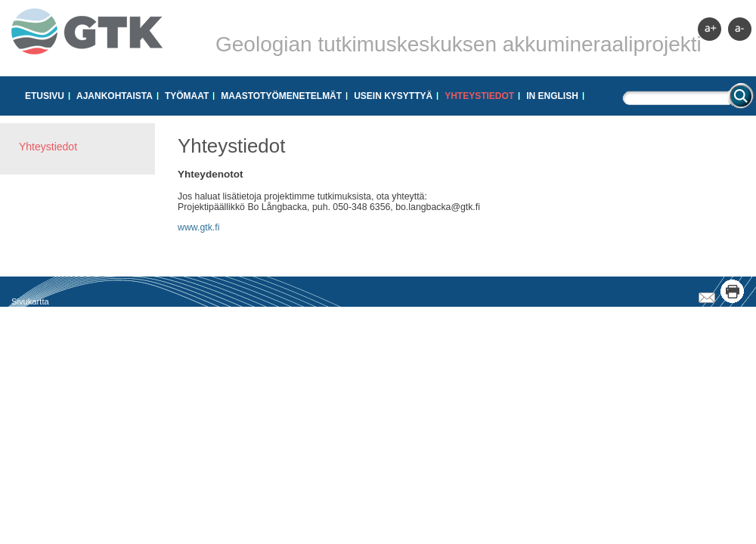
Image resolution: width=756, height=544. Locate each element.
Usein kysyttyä (393, 96)
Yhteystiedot (479, 96)
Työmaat (187, 96)
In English (552, 96)
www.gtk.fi (198, 227)
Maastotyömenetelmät (281, 96)
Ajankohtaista (115, 96)
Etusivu (45, 96)
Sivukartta (30, 301)
